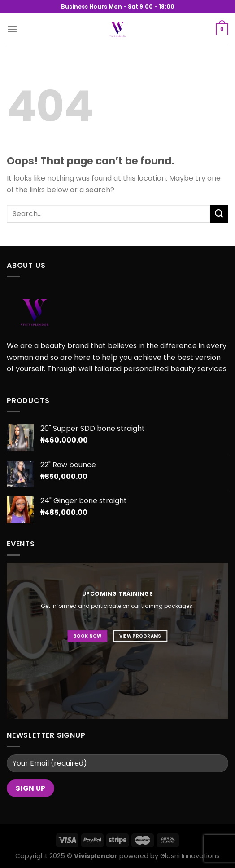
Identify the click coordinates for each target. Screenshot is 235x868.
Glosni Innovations (190, 856)
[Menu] (12, 29)
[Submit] (219, 214)
